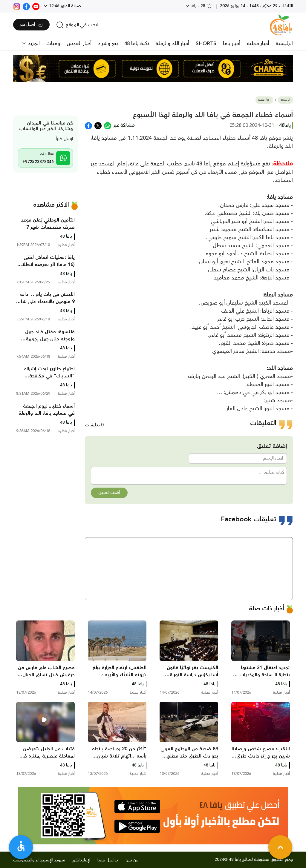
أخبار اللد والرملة (172, 44)
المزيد (33, 44)
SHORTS (206, 44)
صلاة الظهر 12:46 (64, 6)
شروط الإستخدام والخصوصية (39, 860)
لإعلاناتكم (81, 860)
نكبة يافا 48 (137, 44)
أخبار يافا (232, 44)
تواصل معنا (108, 860)
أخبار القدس (79, 44)
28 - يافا (201, 6)
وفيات (53, 44)
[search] (77, 25)
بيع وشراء (108, 44)
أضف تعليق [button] (109, 493)
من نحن (132, 860)
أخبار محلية (258, 44)
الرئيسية (284, 44)
